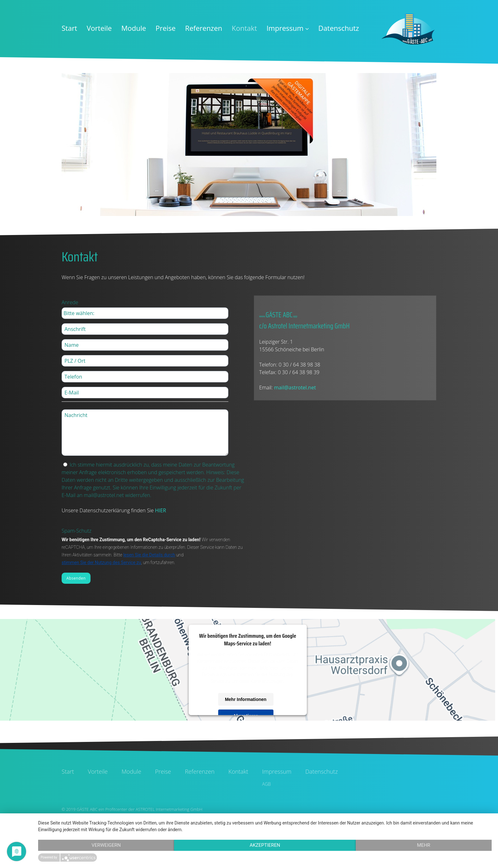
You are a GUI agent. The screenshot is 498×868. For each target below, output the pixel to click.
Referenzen (204, 28)
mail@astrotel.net (295, 387)
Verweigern (106, 845)
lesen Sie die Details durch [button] (149, 555)
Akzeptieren (265, 845)
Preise (166, 28)
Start (69, 28)
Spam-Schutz (77, 531)
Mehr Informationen (246, 699)
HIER (161, 510)
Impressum (288, 28)
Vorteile (99, 28)
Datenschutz (339, 28)
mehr (424, 845)
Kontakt (245, 28)
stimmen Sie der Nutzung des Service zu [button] (101, 562)
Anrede (70, 302)
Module (134, 28)
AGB (266, 784)
